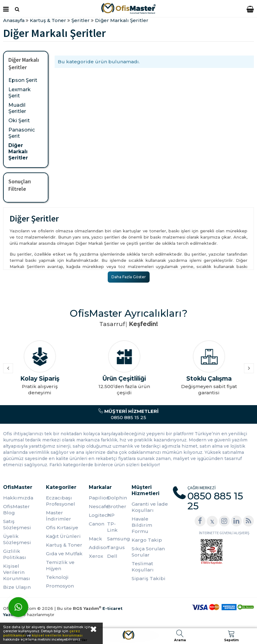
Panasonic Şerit (22, 133)
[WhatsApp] (18, 607)
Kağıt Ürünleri (63, 536)
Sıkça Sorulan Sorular (148, 552)
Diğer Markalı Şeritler (18, 152)
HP (111, 515)
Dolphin (116, 498)
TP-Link (112, 527)
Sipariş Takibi (149, 578)
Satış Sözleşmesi (17, 524)
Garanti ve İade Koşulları (150, 507)
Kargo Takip (147, 540)
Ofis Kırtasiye (62, 528)
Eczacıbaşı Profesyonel (61, 501)
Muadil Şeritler (17, 108)
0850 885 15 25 (128, 414)
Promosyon (60, 586)
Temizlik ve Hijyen (60, 565)
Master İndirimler (59, 516)
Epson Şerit (23, 80)
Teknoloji (57, 577)
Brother (116, 506)
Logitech (98, 515)
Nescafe (98, 506)
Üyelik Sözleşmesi (17, 539)
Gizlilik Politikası (15, 554)
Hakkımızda (18, 498)
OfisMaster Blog (16, 510)
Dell (112, 556)
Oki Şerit (19, 121)
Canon (97, 524)
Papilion (98, 498)
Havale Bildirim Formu (142, 525)
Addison (98, 547)
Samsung (116, 539)
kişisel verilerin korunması (57, 635)
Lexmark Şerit (20, 93)
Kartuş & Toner (64, 545)
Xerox (96, 556)
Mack (95, 539)
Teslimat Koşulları (143, 567)
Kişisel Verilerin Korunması (17, 572)
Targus (116, 547)
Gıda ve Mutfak (64, 554)
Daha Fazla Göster (129, 277)
